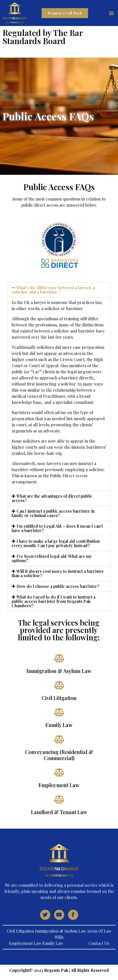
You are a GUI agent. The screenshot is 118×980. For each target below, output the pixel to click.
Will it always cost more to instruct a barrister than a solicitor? (58, 573)
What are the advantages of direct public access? (52, 498)
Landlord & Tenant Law (59, 812)
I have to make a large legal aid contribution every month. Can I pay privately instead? (56, 543)
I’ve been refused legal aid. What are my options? (52, 558)
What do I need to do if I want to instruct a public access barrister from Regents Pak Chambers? (54, 601)
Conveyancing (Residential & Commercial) (59, 755)
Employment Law (59, 785)
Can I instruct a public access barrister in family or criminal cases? (53, 513)
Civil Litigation (59, 698)
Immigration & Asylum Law (59, 671)
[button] (111, 13)
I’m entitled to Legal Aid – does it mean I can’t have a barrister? (57, 528)
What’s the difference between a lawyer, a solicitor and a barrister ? (53, 290)
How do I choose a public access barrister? (58, 586)
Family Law (59, 725)
